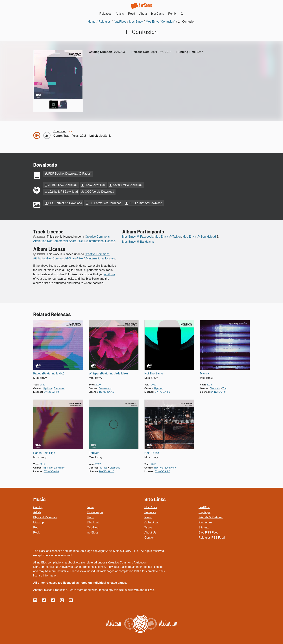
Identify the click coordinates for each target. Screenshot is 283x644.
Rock (36, 531)
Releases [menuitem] (105, 14)
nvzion (48, 588)
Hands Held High (44, 451)
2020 (42, 383)
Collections (151, 521)
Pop (36, 526)
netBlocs (93, 531)
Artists (37, 511)
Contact (149, 536)
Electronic (94, 521)
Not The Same (154, 372)
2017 (42, 462)
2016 (154, 462)
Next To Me (152, 451)
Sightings (204, 511)
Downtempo (95, 511)
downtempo (105, 387)
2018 (83, 136)
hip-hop (47, 387)
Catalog (38, 506)
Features (150, 511)
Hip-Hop (39, 521)
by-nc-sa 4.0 (51, 390)
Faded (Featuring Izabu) (49, 372)
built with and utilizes (141, 588)
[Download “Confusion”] (47, 135)
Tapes (148, 526)
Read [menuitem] (132, 14)
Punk (91, 516)
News (148, 516)
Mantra (204, 372)
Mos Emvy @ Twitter (168, 235)
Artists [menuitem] (120, 14)
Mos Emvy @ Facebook (138, 235)
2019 (154, 383)
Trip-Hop (93, 526)
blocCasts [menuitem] (158, 14)
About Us (150, 531)
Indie (91, 506)
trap (66, 136)
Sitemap (204, 526)
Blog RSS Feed (208, 531)
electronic (59, 387)
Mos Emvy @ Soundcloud (199, 235)
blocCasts (151, 506)
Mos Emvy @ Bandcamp (138, 240)
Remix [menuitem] (172, 14)
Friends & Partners (211, 516)
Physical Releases (45, 516)
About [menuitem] (143, 14)
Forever (94, 451)
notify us (110, 273)
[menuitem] (182, 14)
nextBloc (204, 506)
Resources (205, 521)
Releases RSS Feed (212, 536)
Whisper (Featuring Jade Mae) (108, 372)
